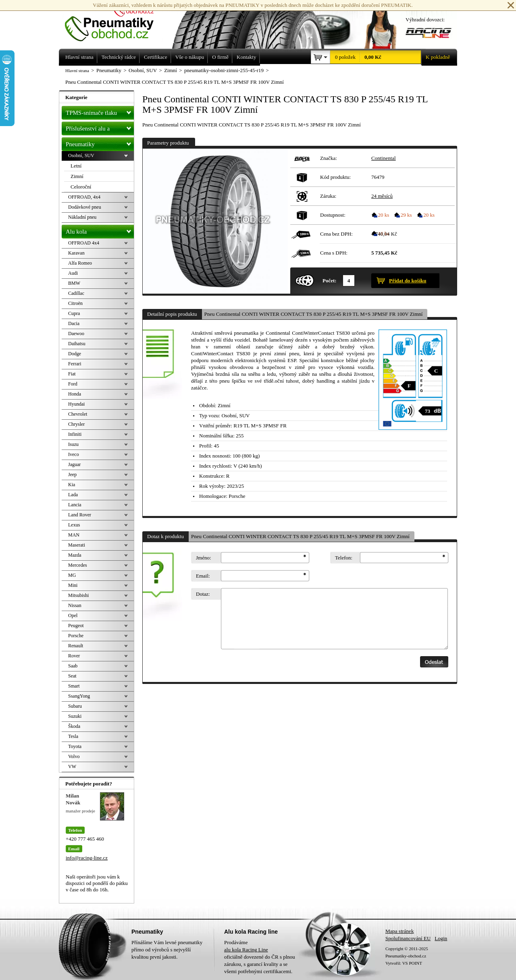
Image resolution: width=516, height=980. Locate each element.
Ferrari (75, 364)
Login (441, 938)
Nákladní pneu (82, 217)
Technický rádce (119, 57)
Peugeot (76, 626)
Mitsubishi (78, 595)
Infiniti (75, 434)
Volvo (74, 756)
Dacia (74, 323)
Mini (73, 585)
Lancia (75, 505)
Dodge (75, 354)
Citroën (75, 303)
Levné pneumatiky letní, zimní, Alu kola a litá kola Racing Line (115, 21)
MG (72, 575)
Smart (74, 686)
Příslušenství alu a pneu (100, 128)
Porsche (76, 636)
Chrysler (76, 424)
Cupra (74, 313)
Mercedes (78, 565)
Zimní (77, 176)
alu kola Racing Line (246, 950)
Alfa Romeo (80, 263)
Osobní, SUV (81, 155)
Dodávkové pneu (85, 207)
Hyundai (76, 404)
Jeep (72, 474)
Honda (75, 394)
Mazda (75, 555)
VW (72, 767)
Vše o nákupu (190, 57)
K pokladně (435, 57)
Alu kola (100, 230)
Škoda (74, 726)
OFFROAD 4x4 (84, 243)
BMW (74, 283)
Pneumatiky (100, 143)
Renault (76, 646)
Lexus (74, 525)
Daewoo (76, 334)
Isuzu (73, 444)
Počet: (330, 281)
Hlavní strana (77, 70)
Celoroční (81, 187)
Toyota (75, 746)
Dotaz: (203, 594)
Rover (74, 656)
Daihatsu (77, 344)
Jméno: (204, 558)
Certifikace (156, 57)
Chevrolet (78, 414)
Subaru (75, 706)
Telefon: (344, 558)
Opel (73, 615)
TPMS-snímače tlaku (100, 111)
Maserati (77, 545)
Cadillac (76, 293)
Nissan (75, 605)
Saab (73, 666)
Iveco (74, 454)
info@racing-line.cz (87, 858)
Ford (73, 384)
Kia (72, 485)
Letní (76, 166)
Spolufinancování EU (408, 938)
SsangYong (79, 696)
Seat (72, 676)
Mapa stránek (399, 931)
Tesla (73, 736)
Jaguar (74, 464)
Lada (73, 495)
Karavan (76, 253)
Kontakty (246, 57)
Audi (73, 273)
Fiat (72, 374)
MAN (74, 535)
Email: (203, 576)
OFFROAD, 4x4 (84, 197)
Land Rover (80, 515)
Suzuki (75, 716)
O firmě (220, 57)
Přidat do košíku (408, 281)
